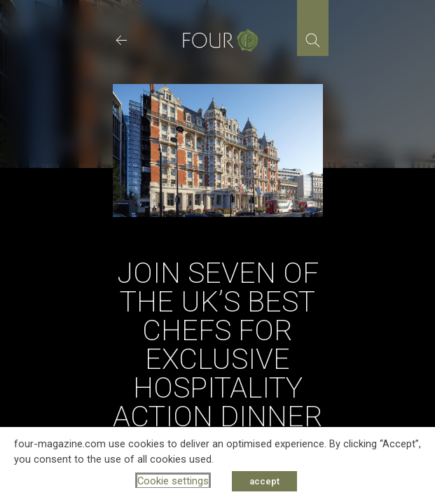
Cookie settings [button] (173, 481)
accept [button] (264, 481)
